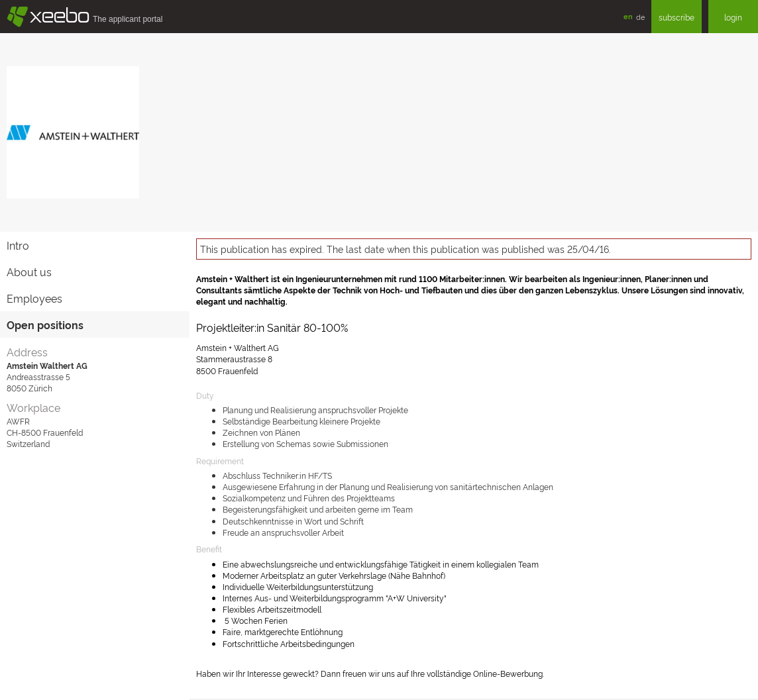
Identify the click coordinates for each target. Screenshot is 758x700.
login (733, 17)
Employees (34, 298)
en (628, 16)
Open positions (45, 325)
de (640, 17)
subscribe (677, 17)
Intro (18, 245)
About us (29, 272)
